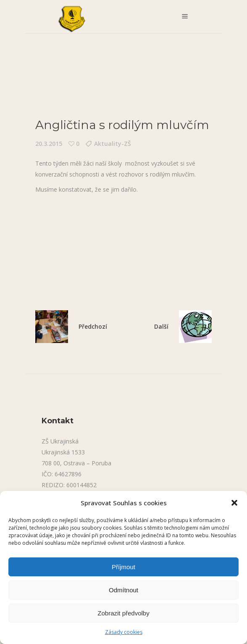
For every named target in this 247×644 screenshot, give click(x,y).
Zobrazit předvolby (123, 613)
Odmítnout (123, 590)
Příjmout (123, 567)
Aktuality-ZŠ (113, 144)
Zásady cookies (124, 632)
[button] (234, 503)
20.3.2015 (49, 144)
